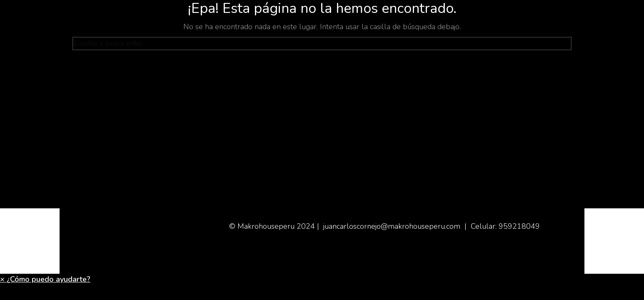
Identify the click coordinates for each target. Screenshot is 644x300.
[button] (45, 279)
